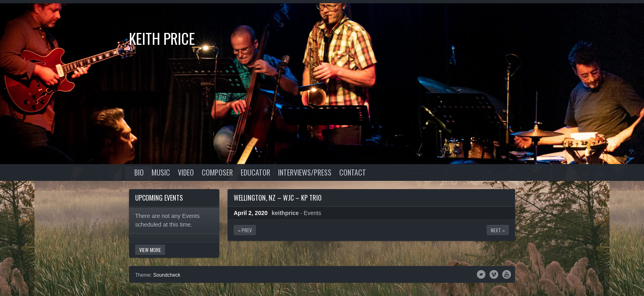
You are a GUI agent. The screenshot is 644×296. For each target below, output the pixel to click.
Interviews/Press (305, 172)
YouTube (507, 274)
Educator (255, 172)
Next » (498, 230)
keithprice (285, 213)
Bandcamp (481, 274)
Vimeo (494, 274)
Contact (353, 172)
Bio (139, 172)
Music (161, 172)
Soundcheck (167, 275)
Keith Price (162, 38)
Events (312, 213)
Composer (217, 172)
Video (186, 172)
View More (150, 250)
